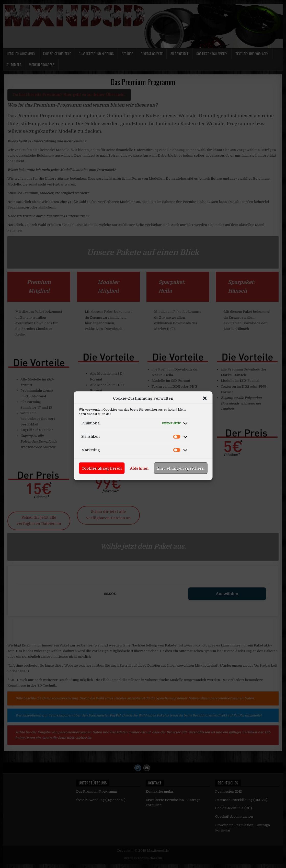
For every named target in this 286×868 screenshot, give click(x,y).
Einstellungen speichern (181, 507)
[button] (205, 437)
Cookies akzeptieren (102, 507)
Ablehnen (139, 507)
